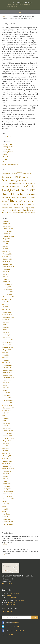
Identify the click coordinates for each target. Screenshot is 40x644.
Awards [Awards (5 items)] (29, 173)
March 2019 (7, 423)
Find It (35, 617)
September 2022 (8, 317)
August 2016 (7, 501)
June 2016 (6, 506)
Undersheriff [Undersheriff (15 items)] (22, 210)
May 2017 (6, 479)
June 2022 (6, 325)
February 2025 (8, 254)
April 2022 (6, 330)
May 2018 (6, 448)
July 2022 (6, 322)
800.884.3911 (12, 602)
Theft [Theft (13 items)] (14, 210)
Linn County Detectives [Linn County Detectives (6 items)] (29, 183)
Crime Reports (8, 149)
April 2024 (6, 279)
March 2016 (7, 514)
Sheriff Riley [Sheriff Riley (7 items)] (16, 208)
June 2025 (6, 244)
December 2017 (8, 461)
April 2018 (6, 451)
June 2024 (6, 274)
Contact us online (7, 612)
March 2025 (7, 251)
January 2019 (7, 428)
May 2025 (6, 246)
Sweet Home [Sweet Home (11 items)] (7, 210)
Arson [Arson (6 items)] (25, 173)
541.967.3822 (20, 600)
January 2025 (7, 256)
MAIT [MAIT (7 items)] (23, 197)
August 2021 (7, 350)
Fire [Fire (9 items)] (8, 183)
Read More (5, 544)
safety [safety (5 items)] (16, 201)
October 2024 (7, 264)
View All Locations (7, 584)
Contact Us (6, 590)
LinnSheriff (15, 623)
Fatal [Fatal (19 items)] (28, 180)
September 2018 (8, 438)
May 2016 (6, 509)
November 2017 (8, 463)
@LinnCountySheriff (18, 631)
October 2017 (7, 466)
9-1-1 (6, 608)
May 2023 (6, 304)
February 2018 (8, 456)
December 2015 (8, 522)
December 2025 (8, 229)
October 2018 (7, 436)
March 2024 (7, 282)
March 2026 (7, 224)
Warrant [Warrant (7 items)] (33, 213)
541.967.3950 (15, 593)
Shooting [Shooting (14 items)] (25, 207)
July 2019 (6, 413)
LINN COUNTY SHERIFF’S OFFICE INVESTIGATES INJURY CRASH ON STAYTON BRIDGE (20, 538)
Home (4, 16)
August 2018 (7, 441)
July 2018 (6, 443)
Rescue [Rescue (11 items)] (4, 201)
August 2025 (7, 239)
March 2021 (7, 362)
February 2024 (8, 284)
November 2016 (8, 494)
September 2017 (8, 468)
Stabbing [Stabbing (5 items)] (31, 208)
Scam (5, 162)
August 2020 (7, 380)
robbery (6, 159)
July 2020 (6, 383)
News (9, 16)
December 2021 (8, 340)
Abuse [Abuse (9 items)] (4, 173)
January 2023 (7, 312)
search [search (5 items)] (24, 201)
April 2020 (6, 390)
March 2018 (7, 453)
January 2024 (7, 287)
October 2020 (7, 375)
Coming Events (8, 147)
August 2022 (7, 320)
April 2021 (6, 360)
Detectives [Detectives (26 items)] (7, 180)
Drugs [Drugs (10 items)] (16, 181)
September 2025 (8, 236)
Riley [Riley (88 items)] (11, 201)
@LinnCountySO (15, 627)
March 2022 (7, 332)
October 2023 (7, 294)
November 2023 (8, 292)
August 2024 (7, 269)
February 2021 (8, 365)
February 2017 (8, 486)
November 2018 (8, 433)
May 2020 (6, 388)
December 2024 (8, 259)
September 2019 (8, 408)
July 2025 (6, 241)
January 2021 (7, 368)
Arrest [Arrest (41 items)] (19, 173)
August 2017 (7, 471)
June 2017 (6, 476)
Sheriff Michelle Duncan (11, 164)
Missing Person (8, 152)
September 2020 (8, 378)
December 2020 (8, 370)
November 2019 (8, 403)
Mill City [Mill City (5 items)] (28, 197)
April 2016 (6, 511)
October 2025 (7, 234)
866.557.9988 (11, 605)
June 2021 (6, 355)
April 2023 (6, 307)
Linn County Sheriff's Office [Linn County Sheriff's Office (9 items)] (11, 186)
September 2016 (8, 499)
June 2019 (6, 416)
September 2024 (8, 267)
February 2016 (8, 517)
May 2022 (6, 327)
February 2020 (8, 395)
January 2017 (7, 489)
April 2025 (6, 249)
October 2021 (7, 345)
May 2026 (6, 221)
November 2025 (8, 231)
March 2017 (7, 484)
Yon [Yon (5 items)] (3, 215)
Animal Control (8, 144)
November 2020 (8, 373)
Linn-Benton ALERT (7, 635)
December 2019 (8, 400)
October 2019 (7, 405)
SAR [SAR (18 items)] (20, 201)
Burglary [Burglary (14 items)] (5, 177)
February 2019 (8, 426)
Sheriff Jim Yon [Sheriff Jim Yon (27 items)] (22, 204)
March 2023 (7, 309)
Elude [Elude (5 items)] (23, 181)
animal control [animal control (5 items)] (10, 173)
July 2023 (6, 302)
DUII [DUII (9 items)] (20, 181)
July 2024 (6, 272)
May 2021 (6, 357)
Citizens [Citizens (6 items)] (12, 177)
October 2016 (7, 496)
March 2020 (7, 393)
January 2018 (7, 458)
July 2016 (6, 504)
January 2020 (7, 398)
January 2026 (7, 226)
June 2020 (6, 385)
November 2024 (8, 262)
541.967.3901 (8, 596)
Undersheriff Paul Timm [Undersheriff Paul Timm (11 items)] (21, 213)
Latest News (7, 137)
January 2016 (7, 519)
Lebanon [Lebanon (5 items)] (19, 184)
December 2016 (8, 491)
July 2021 (6, 352)
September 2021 (8, 347)
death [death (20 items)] (25, 177)
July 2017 (6, 474)
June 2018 (6, 446)
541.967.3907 (14, 598)
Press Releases (8, 157)
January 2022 (7, 337)
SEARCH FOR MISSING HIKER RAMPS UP (15, 550)
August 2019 (7, 410)
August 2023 (7, 299)
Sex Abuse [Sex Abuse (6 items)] (10, 205)
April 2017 (6, 481)
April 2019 (6, 421)
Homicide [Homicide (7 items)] (13, 183)
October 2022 (7, 315)
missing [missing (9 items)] (33, 197)
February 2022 (8, 335)
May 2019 (6, 418)
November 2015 (8, 524)
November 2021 (8, 342)
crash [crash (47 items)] (18, 177)
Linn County (19, 3)
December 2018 (8, 431)
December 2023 (8, 289)
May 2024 (6, 277)
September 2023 (8, 297)
